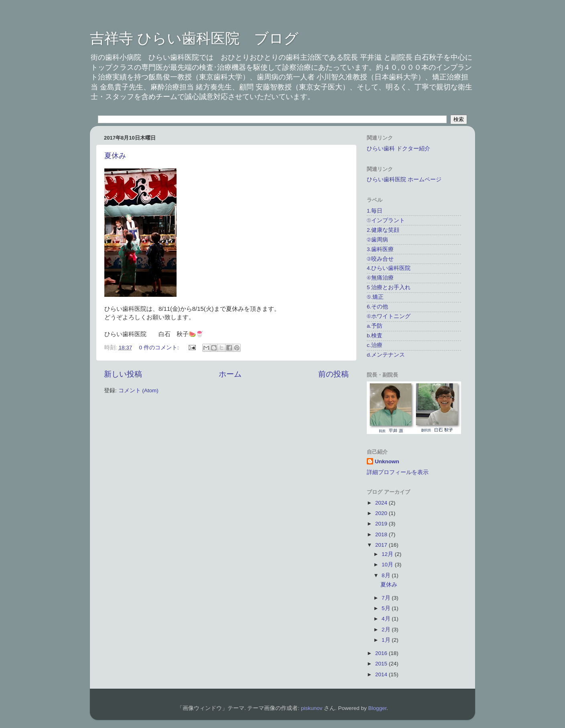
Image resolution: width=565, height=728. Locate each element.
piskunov (312, 708)
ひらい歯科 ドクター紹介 (398, 149)
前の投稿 (333, 374)
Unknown (387, 461)
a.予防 (375, 326)
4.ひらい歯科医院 (389, 268)
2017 (382, 545)
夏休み (115, 156)
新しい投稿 (123, 374)
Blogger (378, 708)
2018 (382, 534)
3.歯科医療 (380, 249)
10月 (388, 565)
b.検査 (375, 336)
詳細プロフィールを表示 (398, 472)
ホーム (230, 374)
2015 (382, 664)
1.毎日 (375, 211)
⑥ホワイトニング (389, 316)
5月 (387, 608)
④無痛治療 (380, 278)
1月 (387, 640)
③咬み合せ (380, 259)
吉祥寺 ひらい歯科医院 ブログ (194, 38)
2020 (382, 513)
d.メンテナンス (386, 355)
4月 (387, 619)
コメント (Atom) (138, 390)
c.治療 (375, 345)
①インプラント (386, 220)
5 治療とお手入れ (389, 287)
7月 (387, 598)
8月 (387, 575)
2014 (382, 674)
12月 (388, 554)
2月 (387, 630)
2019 (382, 524)
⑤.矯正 (375, 297)
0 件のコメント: (160, 348)
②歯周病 (377, 240)
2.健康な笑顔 (383, 230)
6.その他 (377, 307)
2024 (382, 503)
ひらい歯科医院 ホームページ (404, 179)
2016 (382, 653)
